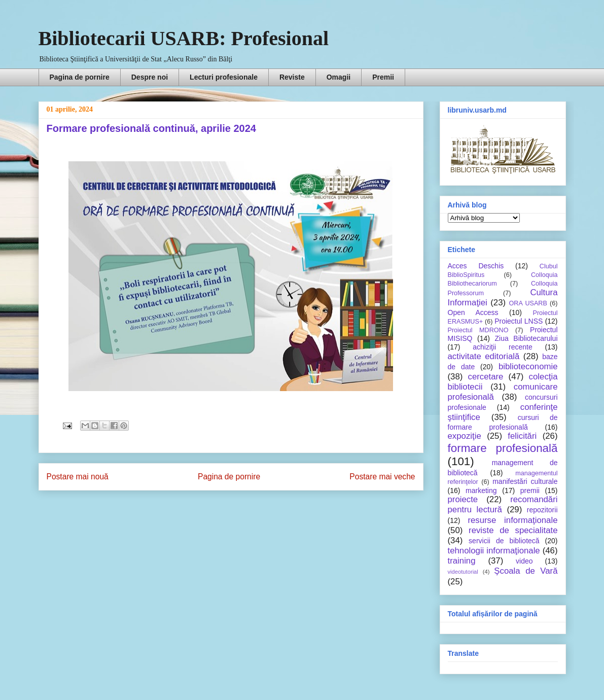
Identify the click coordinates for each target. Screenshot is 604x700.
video (524, 561)
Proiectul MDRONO (478, 330)
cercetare (486, 377)
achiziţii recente (502, 347)
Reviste (292, 77)
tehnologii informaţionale (494, 551)
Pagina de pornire (80, 77)
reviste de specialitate (513, 530)
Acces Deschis (476, 266)
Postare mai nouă (78, 477)
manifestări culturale (525, 481)
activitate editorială (484, 356)
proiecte (463, 499)
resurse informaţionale (512, 520)
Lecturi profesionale (224, 77)
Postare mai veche (382, 477)
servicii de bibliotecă (504, 541)
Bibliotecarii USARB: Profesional (184, 38)
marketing (481, 491)
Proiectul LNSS (519, 321)
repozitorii (542, 510)
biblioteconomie (528, 366)
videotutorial (463, 572)
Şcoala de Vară (526, 571)
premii (530, 491)
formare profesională (503, 448)
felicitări (522, 436)
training (462, 561)
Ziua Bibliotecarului (526, 338)
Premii (383, 77)
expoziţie (465, 436)
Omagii (339, 77)
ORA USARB (528, 303)
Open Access (473, 312)
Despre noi (150, 77)
